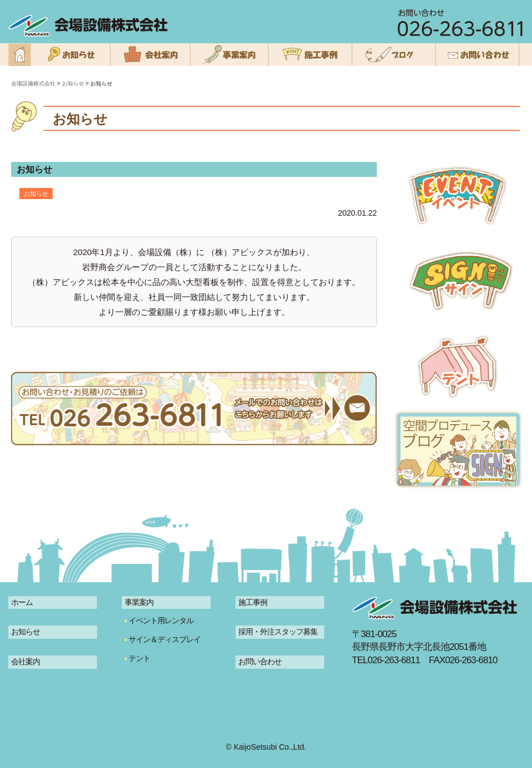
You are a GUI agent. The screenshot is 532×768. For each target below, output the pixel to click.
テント (139, 658)
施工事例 (253, 602)
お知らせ (25, 632)
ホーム (22, 602)
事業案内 (139, 602)
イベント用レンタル (161, 620)
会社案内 (25, 662)
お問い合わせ (260, 662)
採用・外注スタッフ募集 (278, 632)
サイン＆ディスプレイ (165, 639)
